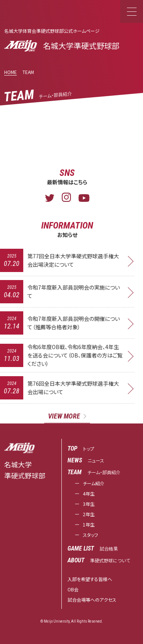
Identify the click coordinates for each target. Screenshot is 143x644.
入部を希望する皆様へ (90, 579)
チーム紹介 (94, 483)
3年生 (89, 504)
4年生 (89, 493)
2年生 (89, 514)
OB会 (73, 589)
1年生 (89, 524)
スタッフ (90, 535)
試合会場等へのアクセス (92, 600)
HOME (10, 72)
